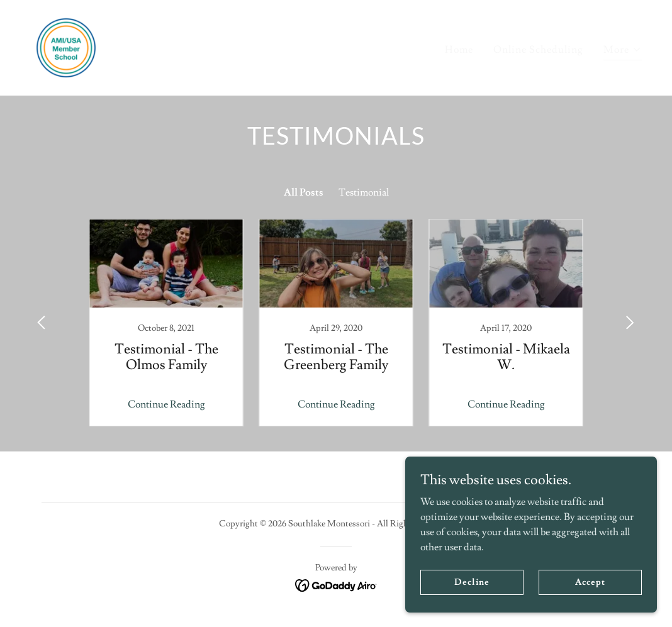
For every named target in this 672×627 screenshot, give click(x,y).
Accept (590, 582)
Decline (472, 582)
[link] (66, 45)
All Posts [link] (304, 192)
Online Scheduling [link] (538, 50)
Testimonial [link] (364, 192)
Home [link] (459, 50)
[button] (623, 51)
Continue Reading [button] (166, 404)
